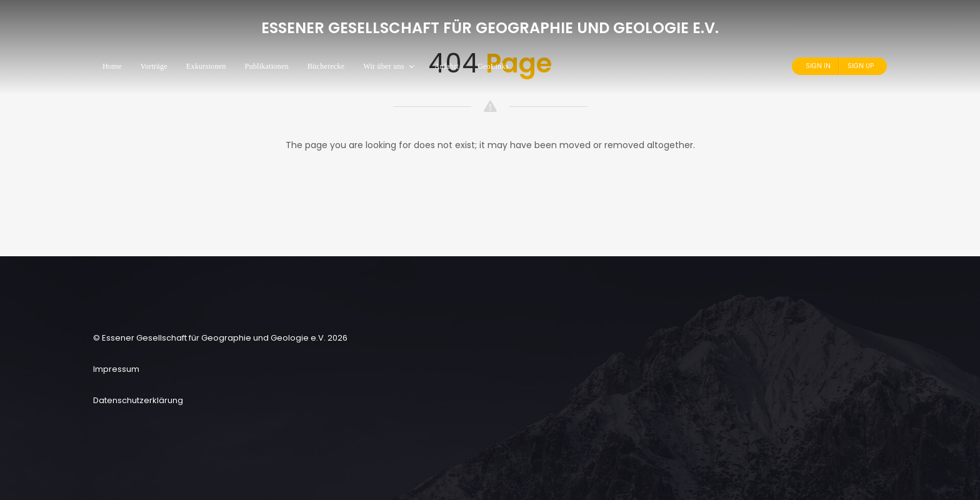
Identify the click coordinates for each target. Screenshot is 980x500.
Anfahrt (447, 66)
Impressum (116, 369)
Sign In (818, 66)
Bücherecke (326, 66)
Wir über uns (389, 66)
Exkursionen (206, 66)
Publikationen (267, 66)
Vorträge (154, 66)
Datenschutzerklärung (138, 400)
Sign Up (861, 66)
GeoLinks (493, 66)
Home (112, 66)
